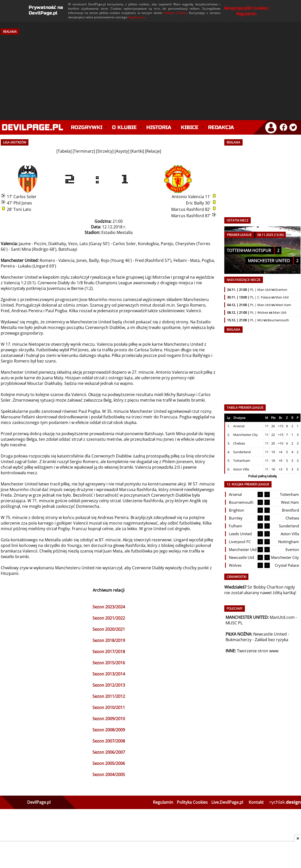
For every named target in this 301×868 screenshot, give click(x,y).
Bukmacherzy (239, 640)
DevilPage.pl (39, 802)
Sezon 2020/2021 (109, 629)
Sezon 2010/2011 (109, 707)
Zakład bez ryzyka (272, 640)
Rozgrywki (87, 127)
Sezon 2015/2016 (109, 663)
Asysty (122, 151)
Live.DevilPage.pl (227, 802)
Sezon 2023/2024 (109, 607)
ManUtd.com (282, 617)
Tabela (64, 151)
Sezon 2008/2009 (109, 730)
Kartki (137, 151)
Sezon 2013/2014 (109, 674)
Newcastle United (270, 634)
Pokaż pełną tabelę (262, 476)
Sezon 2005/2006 (109, 763)
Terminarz (84, 151)
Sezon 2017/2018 (109, 652)
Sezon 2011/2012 (109, 696)
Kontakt (256, 802)
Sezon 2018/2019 (109, 640)
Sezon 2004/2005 (109, 775)
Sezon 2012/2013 (109, 685)
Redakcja (221, 127)
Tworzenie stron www (258, 651)
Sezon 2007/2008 (109, 741)
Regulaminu (136, 17)
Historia (159, 127)
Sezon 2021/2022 (109, 618)
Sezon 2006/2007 (109, 752)
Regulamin (163, 802)
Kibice (190, 127)
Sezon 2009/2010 (109, 719)
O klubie (124, 127)
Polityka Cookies (175, 13)
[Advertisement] (151, 73)
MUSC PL (234, 623)
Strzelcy (105, 151)
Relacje (153, 151)
